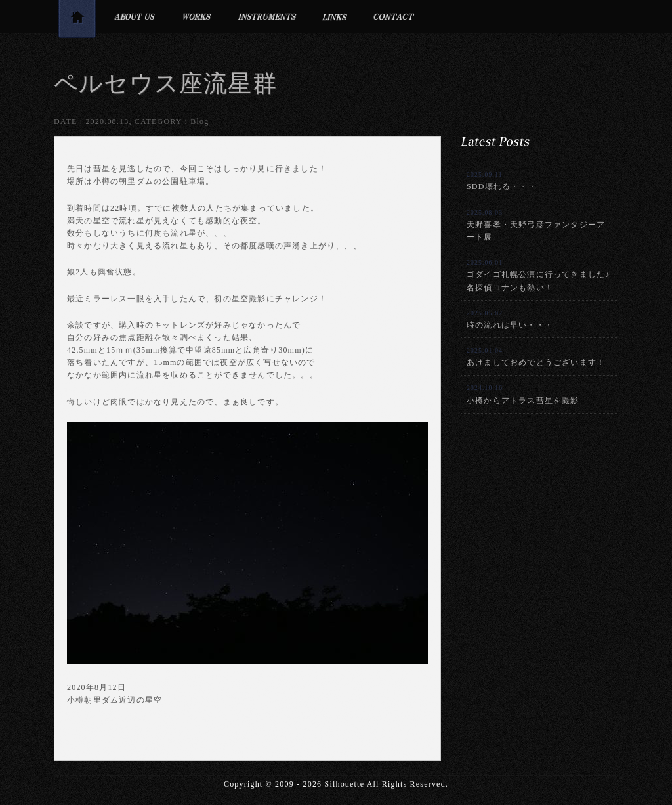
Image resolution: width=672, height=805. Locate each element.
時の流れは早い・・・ (510, 319)
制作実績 (197, 16)
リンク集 (335, 16)
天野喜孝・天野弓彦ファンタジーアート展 (536, 225)
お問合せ (394, 16)
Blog (199, 121)
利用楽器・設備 (267, 16)
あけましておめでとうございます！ (536, 357)
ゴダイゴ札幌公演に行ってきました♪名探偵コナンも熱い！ (538, 275)
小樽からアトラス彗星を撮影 (523, 394)
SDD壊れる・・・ (502, 181)
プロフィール (134, 16)
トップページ (77, 21)
